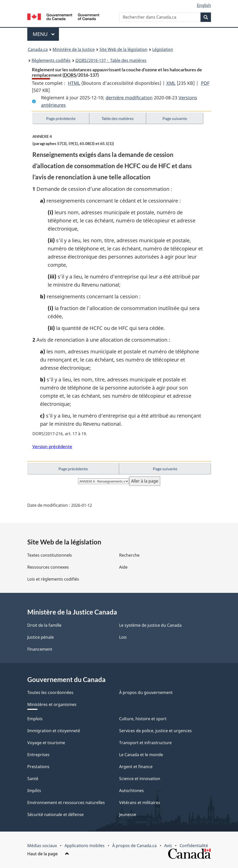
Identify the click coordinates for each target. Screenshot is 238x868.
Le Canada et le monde (141, 755)
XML (171, 83)
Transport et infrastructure (145, 743)
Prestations (38, 767)
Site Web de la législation (123, 49)
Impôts (34, 791)
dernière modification (129, 98)
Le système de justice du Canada (150, 625)
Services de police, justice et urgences (155, 731)
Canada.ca (38, 49)
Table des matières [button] (118, 118)
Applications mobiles (85, 846)
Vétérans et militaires (140, 803)
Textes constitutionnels (50, 555)
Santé (33, 779)
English (204, 5)
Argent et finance (136, 767)
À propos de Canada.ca (134, 846)
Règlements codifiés (51, 60)
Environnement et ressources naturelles (66, 803)
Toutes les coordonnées (50, 692)
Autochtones (131, 791)
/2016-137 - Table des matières (111, 60)
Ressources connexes (48, 567)
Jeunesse (128, 814)
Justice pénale (41, 637)
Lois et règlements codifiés (53, 579)
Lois (123, 637)
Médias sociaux (42, 846)
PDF (205, 83)
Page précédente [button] (61, 118)
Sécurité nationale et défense (55, 814)
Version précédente (52, 446)
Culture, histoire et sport (143, 719)
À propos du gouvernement (146, 692)
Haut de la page (48, 854)
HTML (74, 83)
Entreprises (38, 755)
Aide (123, 567)
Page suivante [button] (175, 118)
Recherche (129, 555)
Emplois (35, 719)
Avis (168, 846)
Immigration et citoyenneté (54, 731)
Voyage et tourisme (46, 743)
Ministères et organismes (52, 704)
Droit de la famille (44, 625)
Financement (40, 649)
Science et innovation (140, 779)
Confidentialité (194, 846)
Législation (163, 49)
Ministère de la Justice (74, 49)
